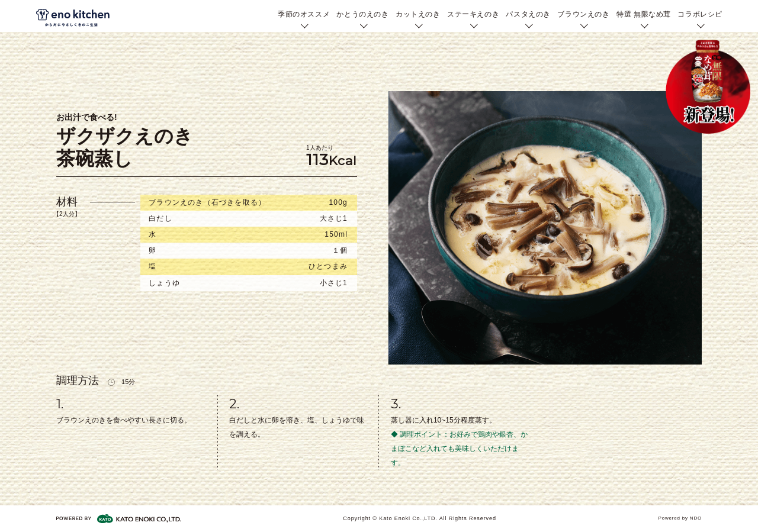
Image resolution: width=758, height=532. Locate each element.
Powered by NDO (680, 518)
